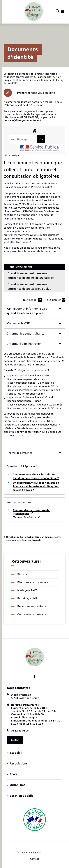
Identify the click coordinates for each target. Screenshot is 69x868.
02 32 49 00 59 (29, 117)
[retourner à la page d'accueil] (34, 11)
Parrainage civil (24, 598)
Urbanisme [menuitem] (16, 785)
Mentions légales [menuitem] (32, 853)
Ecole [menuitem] (12, 774)
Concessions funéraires (30, 614)
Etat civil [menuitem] (15, 753)
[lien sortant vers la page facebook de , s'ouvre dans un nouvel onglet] (35, 676)
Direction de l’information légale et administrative (33, 537)
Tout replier (32, 300)
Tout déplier (55, 300)
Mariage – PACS (24, 590)
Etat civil (20, 574)
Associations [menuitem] (17, 763)
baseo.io (37, 540)
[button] (34, 311)
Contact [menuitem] (34, 859)
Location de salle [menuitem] (20, 796)
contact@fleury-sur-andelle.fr (23, 120)
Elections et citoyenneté (30, 582)
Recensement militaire (29, 606)
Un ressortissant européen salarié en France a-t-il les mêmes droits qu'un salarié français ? (36, 486)
